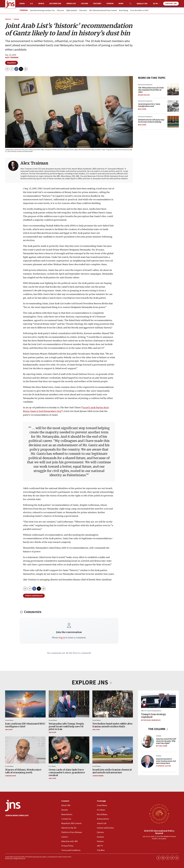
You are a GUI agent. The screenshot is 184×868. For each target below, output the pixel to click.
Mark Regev (156, 720)
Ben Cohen (142, 109)
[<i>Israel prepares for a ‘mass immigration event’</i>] (173, 106)
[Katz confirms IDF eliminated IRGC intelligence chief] (25, 704)
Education (83, 11)
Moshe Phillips (144, 95)
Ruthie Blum (146, 720)
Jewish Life (71, 4)
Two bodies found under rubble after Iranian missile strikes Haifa (113, 725)
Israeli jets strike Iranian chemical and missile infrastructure (112, 771)
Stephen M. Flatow (163, 766)
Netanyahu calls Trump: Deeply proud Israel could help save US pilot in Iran (66, 726)
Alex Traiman (12, 57)
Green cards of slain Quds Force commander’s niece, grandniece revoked (67, 772)
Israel (22, 4)
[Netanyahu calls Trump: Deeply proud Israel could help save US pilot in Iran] (69, 704)
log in (62, 638)
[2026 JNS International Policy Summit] (159, 814)
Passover (61, 11)
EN (157, 4)
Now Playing (124, 11)
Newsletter (142, 4)
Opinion (110, 4)
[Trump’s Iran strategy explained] (158, 701)
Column (16, 19)
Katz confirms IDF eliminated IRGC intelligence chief (25, 725)
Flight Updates (72, 11)
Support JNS (171, 4)
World (41, 4)
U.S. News (52, 766)
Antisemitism (55, 4)
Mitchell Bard (162, 746)
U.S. (32, 4)
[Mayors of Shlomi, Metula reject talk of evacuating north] (25, 750)
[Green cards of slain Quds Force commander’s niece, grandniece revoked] (69, 750)
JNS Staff (9, 730)
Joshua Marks (98, 776)
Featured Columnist (145, 85)
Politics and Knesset (34, 596)
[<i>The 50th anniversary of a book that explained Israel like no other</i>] (173, 90)
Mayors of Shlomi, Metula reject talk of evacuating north (23, 771)
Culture (84, 4)
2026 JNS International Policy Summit (159, 832)
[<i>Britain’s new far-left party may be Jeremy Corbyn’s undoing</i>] (173, 122)
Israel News (9, 720)
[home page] (10, 4)
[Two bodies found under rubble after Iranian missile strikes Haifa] (113, 704)
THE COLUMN (159, 729)
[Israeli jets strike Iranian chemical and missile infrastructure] (113, 750)
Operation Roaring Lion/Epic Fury (42, 11)
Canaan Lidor (10, 776)
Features (97, 4)
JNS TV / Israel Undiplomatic (151, 711)
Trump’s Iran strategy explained (153, 715)
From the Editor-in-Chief (139, 11)
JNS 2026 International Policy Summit (103, 11)
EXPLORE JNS (92, 683)
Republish (11, 63)
